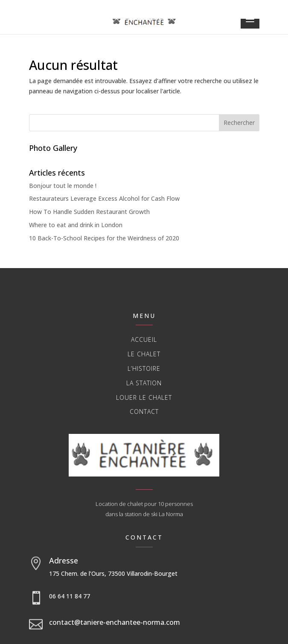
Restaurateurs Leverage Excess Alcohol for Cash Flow (104, 198)
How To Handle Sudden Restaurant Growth (89, 212)
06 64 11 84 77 (70, 596)
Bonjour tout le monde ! (63, 186)
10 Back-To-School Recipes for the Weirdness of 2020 (104, 238)
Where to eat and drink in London (76, 225)
